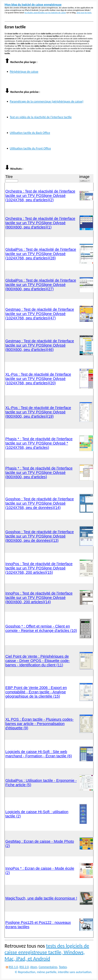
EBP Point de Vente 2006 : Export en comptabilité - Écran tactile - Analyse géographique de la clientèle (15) (36, 692)
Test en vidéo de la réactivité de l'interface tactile (41, 117)
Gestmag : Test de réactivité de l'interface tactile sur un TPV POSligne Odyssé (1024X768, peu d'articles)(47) (40, 314)
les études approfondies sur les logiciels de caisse (45, 13)
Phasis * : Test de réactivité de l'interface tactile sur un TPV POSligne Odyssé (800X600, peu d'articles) (39, 473)
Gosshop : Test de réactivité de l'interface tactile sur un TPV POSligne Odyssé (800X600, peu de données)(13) (40, 536)
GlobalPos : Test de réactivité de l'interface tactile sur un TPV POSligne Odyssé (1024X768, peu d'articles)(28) (41, 254)
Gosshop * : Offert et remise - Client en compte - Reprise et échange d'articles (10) (41, 628)
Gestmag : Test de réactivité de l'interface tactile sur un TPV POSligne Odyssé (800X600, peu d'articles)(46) (40, 345)
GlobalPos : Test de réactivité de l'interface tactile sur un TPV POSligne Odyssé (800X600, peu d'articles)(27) (41, 285)
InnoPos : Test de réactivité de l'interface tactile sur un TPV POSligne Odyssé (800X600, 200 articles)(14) (39, 598)
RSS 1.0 (13, 967)
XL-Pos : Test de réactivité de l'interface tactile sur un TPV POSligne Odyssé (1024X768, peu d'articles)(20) (38, 379)
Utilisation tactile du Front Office (30, 148)
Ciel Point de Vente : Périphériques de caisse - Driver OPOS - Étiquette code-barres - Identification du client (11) (38, 661)
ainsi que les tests (84, 13)
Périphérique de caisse (24, 72)
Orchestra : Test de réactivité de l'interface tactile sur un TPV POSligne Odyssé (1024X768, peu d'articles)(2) (40, 196)
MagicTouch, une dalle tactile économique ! (41, 898)
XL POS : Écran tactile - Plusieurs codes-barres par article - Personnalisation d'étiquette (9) (39, 724)
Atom (34, 967)
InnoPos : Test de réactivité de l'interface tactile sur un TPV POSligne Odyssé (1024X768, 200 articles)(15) (39, 568)
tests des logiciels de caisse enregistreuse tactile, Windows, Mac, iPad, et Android (47, 952)
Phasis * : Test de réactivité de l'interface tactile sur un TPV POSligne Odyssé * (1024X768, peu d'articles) (39, 443)
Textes (63, 967)
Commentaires (48, 967)
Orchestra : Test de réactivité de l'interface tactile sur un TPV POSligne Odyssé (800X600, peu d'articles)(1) (40, 223)
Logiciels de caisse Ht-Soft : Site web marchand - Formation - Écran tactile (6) (39, 754)
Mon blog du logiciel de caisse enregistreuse (33, 4)
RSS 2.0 (24, 967)
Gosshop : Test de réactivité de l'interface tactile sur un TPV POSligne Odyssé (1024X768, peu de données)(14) (40, 503)
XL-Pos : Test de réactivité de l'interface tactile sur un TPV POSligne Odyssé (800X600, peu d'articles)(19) (38, 412)
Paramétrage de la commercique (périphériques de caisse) (47, 101)
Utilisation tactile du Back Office (30, 133)
